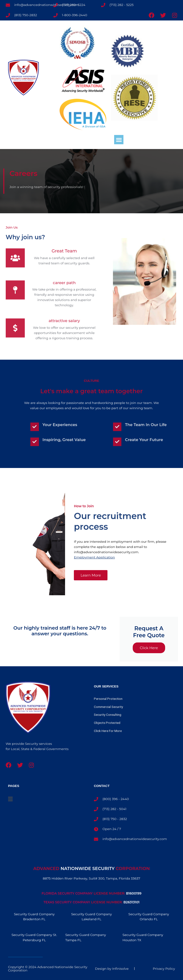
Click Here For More (108, 731)
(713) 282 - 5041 (114, 809)
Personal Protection (108, 699)
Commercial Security (108, 707)
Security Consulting (108, 715)
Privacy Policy (164, 969)
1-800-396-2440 (75, 15)
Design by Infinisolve (112, 969)
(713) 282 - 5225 (122, 5)
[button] (119, 140)
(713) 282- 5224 (74, 5)
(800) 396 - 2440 (116, 799)
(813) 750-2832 (26, 15)
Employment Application (94, 557)
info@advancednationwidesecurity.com (135, 839)
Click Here (149, 648)
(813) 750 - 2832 (115, 819)
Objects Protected (107, 723)
